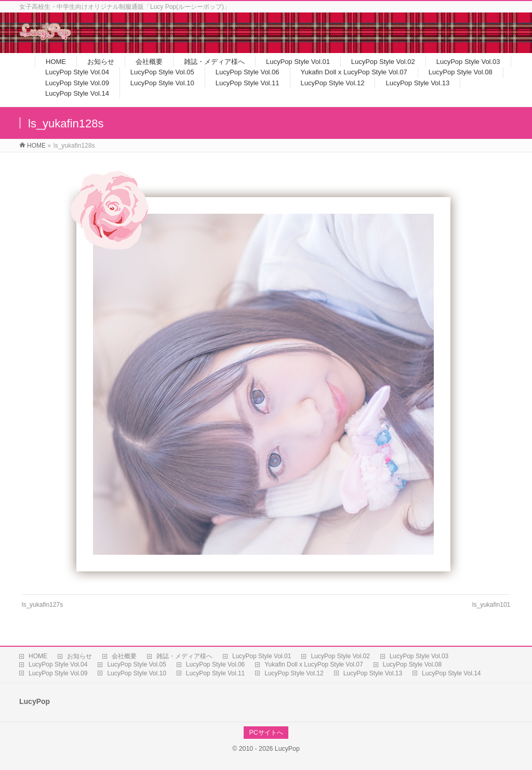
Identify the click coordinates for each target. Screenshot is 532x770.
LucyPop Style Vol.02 (340, 656)
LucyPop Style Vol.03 (419, 656)
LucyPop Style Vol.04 (58, 664)
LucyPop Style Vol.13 (373, 673)
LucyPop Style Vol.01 (262, 656)
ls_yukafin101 (491, 605)
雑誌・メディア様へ (184, 656)
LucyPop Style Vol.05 (136, 664)
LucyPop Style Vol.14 (451, 673)
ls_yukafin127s (42, 605)
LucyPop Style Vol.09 (58, 673)
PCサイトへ (266, 733)
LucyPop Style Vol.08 (412, 664)
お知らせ (79, 656)
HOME (38, 656)
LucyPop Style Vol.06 (215, 664)
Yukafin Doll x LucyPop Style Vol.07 (314, 664)
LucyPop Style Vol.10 (136, 673)
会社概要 (124, 656)
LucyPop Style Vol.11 (215, 673)
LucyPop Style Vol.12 (294, 673)
